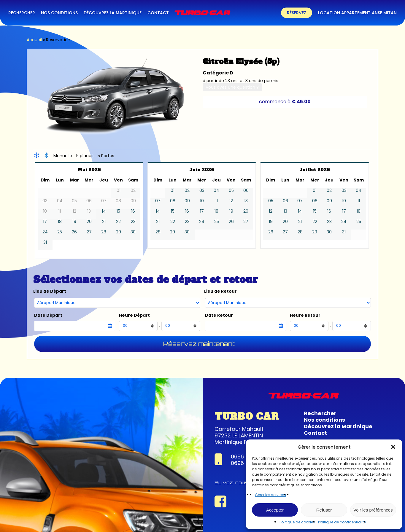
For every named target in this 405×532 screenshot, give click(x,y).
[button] (393, 447)
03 (202, 191)
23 (133, 222)
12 (231, 201)
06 (246, 191)
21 (104, 222)
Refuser (324, 510)
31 (45, 242)
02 (187, 191)
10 (202, 201)
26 (74, 232)
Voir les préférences (373, 510)
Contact (315, 433)
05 (231, 191)
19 (74, 222)
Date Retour (219, 315)
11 (217, 201)
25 (60, 232)
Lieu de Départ (50, 291)
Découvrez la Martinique (338, 426)
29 (119, 232)
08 (173, 201)
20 (89, 222)
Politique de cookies (297, 522)
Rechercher (320, 413)
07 (158, 201)
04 (216, 191)
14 (104, 211)
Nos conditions (324, 420)
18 (60, 222)
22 (118, 222)
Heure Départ (134, 315)
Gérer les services (270, 495)
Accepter (275, 510)
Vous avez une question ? (232, 87)
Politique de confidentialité (342, 522)
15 (118, 211)
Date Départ (48, 315)
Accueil (34, 40)
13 (246, 201)
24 (45, 232)
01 (173, 191)
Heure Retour (305, 315)
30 (133, 232)
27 (89, 232)
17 (45, 222)
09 (187, 201)
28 (104, 232)
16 (133, 211)
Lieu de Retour (220, 291)
